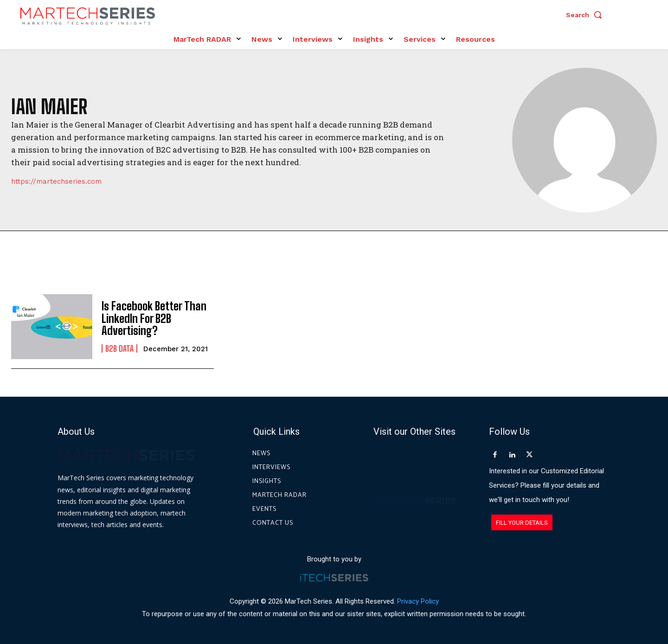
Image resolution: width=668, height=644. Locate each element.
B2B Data (119, 348)
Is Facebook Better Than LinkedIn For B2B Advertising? (154, 318)
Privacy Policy (418, 601)
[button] (586, 15)
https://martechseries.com (56, 182)
